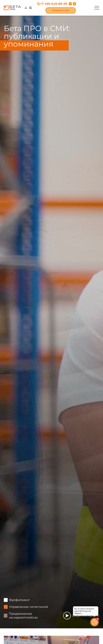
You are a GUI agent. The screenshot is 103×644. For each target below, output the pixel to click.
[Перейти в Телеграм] (70, 4)
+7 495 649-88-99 (52, 4)
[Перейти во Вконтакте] (74, 4)
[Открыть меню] (97, 8)
